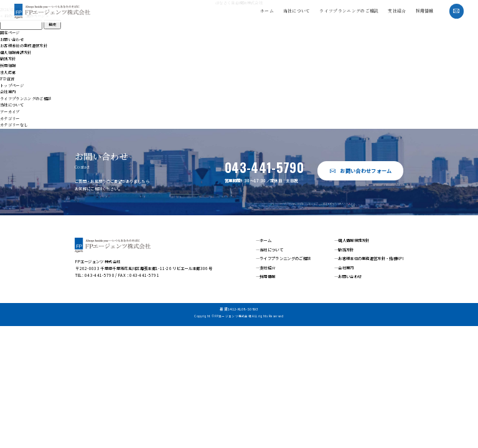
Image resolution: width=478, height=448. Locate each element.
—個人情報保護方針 (352, 240)
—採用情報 (266, 277)
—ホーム (264, 240)
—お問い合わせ (348, 277)
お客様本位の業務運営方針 (24, 46)
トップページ (12, 86)
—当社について (269, 249)
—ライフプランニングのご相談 (283, 259)
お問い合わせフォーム (366, 171)
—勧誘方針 (344, 249)
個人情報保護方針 (16, 53)
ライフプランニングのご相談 (349, 11)
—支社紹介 (266, 268)
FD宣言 (7, 79)
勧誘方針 (8, 59)
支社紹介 (397, 11)
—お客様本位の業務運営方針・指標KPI (369, 259)
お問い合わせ (12, 40)
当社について (297, 11)
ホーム (267, 11)
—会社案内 (344, 268)
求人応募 (8, 72)
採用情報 (425, 11)
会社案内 (8, 92)
